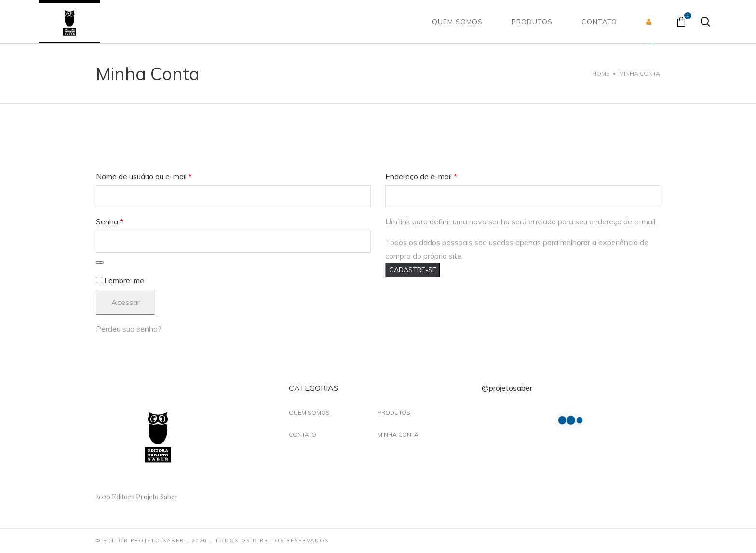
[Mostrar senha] (100, 263)
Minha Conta (398, 435)
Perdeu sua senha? (129, 329)
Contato (303, 435)
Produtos (394, 412)
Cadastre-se (413, 270)
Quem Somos (309, 412)
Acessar (126, 302)
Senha (110, 221)
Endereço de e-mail (421, 176)
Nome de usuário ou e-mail (144, 176)
